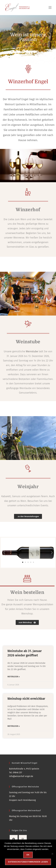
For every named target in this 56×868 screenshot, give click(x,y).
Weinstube (32, 351)
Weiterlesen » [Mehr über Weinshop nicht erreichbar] (14, 726)
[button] (4, 553)
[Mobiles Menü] (50, 7)
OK (28, 855)
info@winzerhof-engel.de (21, 776)
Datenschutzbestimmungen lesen (28, 862)
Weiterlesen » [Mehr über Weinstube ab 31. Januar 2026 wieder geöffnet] (14, 677)
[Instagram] (23, 839)
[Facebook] (14, 839)
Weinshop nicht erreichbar (26, 699)
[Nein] (52, 854)
